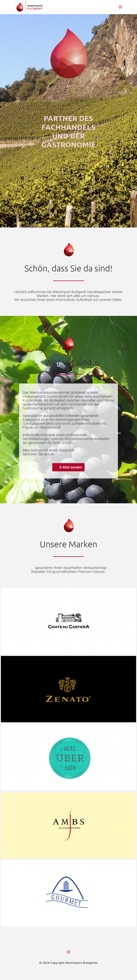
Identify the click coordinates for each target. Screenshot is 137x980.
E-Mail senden (71, 467)
